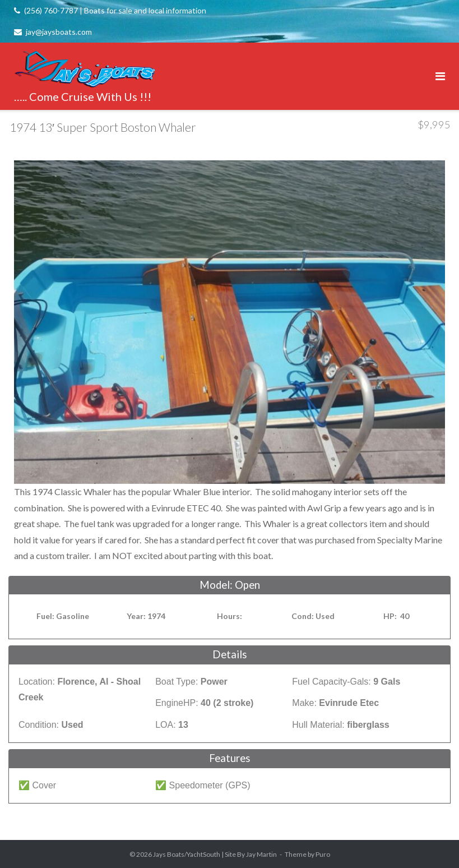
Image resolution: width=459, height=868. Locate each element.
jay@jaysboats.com (59, 32)
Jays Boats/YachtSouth (187, 854)
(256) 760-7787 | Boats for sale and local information (115, 10)
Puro (323, 854)
